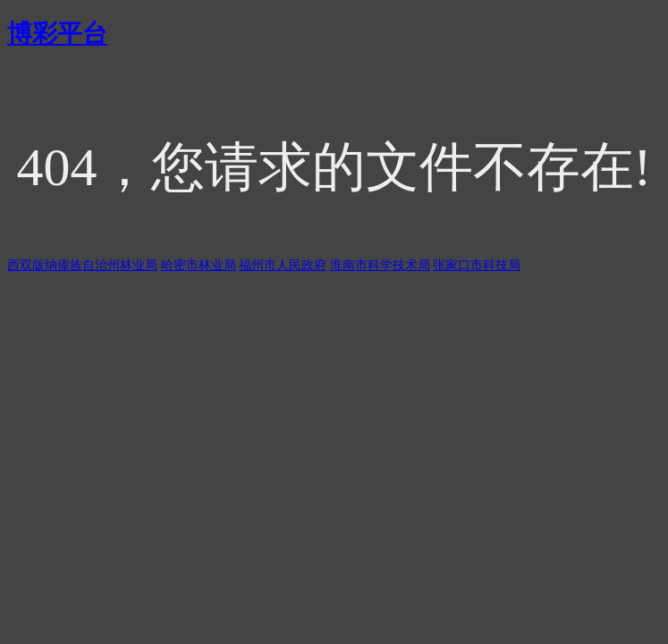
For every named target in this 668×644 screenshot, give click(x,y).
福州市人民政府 (283, 265)
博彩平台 (57, 34)
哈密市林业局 (199, 265)
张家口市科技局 (477, 265)
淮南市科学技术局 (380, 265)
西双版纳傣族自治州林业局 (82, 265)
